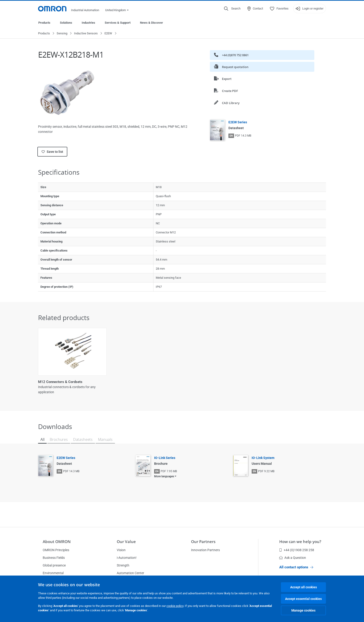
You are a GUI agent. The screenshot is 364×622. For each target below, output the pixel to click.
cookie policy (175, 606)
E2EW (108, 34)
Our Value (126, 542)
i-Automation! (127, 558)
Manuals (105, 440)
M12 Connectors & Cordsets (60, 382)
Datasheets (83, 440)
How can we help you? (300, 542)
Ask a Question (293, 558)
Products (44, 23)
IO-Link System (263, 458)
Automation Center (130, 573)
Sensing (62, 34)
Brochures (59, 440)
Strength (123, 565)
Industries (88, 23)
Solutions (66, 23)
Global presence (54, 565)
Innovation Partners (205, 550)
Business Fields (54, 558)
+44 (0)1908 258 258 (297, 550)
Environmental (53, 573)
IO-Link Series (165, 458)
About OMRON (57, 542)
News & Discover (151, 23)
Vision (121, 550)
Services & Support (118, 23)
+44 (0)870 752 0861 (231, 55)
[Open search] (232, 9)
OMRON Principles (56, 550)
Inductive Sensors (86, 34)
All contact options (296, 567)
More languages (164, 477)
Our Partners (203, 542)
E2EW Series (238, 122)
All (42, 440)
